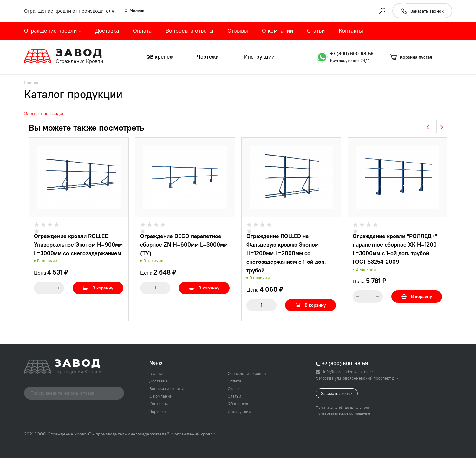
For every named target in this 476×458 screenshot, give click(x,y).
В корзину (98, 288)
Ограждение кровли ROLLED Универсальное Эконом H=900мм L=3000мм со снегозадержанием (78, 245)
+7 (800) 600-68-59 (352, 53)
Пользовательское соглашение (343, 413)
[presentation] (428, 127)
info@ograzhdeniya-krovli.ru (346, 372)
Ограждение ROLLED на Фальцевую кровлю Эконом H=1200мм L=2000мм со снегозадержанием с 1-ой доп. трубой (286, 253)
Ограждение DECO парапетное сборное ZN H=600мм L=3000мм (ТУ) (184, 245)
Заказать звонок (337, 393)
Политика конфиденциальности (344, 407)
